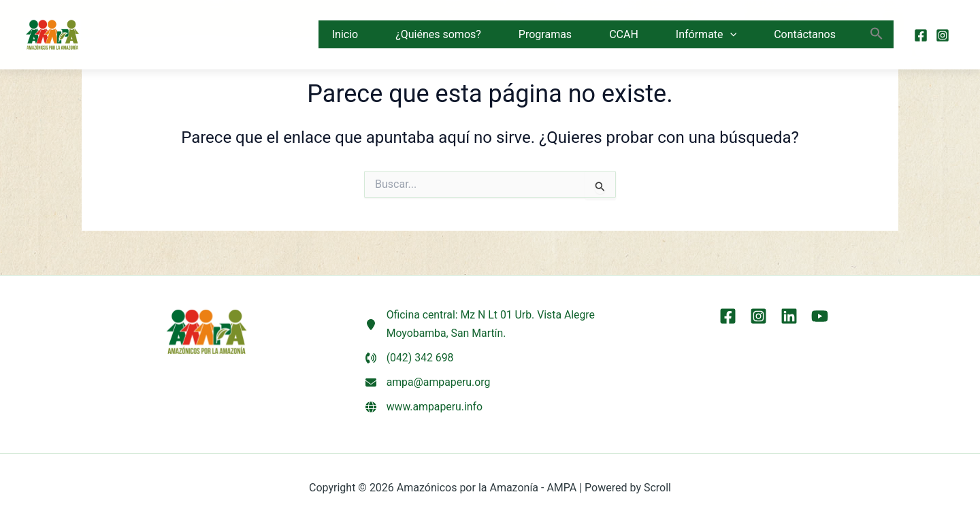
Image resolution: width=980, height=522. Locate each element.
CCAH (624, 34)
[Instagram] (943, 35)
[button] (730, 35)
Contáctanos (805, 34)
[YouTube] (820, 315)
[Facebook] (921, 35)
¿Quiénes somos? (438, 34)
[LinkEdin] (789, 315)
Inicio (345, 34)
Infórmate (706, 35)
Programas (545, 34)
